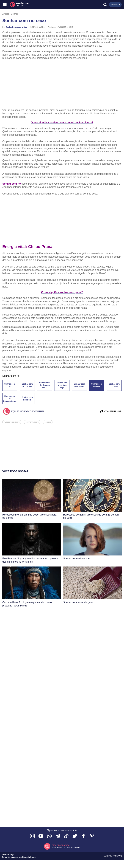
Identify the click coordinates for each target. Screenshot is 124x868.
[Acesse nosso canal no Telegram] (58, 836)
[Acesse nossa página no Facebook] (83, 836)
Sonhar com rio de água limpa (45, 385)
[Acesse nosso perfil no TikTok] (66, 836)
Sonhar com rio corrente (27, 385)
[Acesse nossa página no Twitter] (75, 836)
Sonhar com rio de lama (79, 385)
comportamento (32, 422)
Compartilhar (111, 411)
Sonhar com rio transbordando (10, 399)
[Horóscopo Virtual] (34, 5)
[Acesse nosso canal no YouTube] (41, 836)
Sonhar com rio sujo (114, 385)
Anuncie (118, 856)
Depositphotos (29, 857)
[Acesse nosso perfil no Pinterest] (92, 836)
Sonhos (15, 14)
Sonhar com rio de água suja (62, 385)
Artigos (6, 14)
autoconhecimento (12, 422)
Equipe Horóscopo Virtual (17, 27)
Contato (108, 856)
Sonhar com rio (10, 385)
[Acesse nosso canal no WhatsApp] (49, 836)
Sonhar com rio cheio (27, 399)
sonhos (48, 422)
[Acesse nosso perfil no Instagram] (32, 836)
